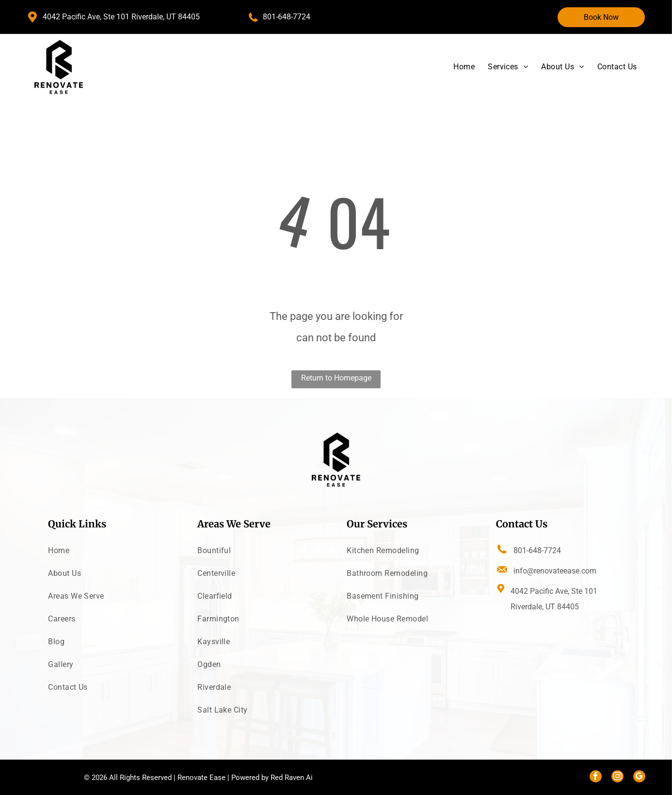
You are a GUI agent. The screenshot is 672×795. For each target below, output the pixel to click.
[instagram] (617, 778)
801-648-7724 (287, 17)
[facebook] (596, 778)
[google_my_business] (639, 778)
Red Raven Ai (292, 778)
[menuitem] (457, 67)
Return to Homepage (336, 378)
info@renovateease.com (555, 571)
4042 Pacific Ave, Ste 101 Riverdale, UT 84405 (121, 17)
